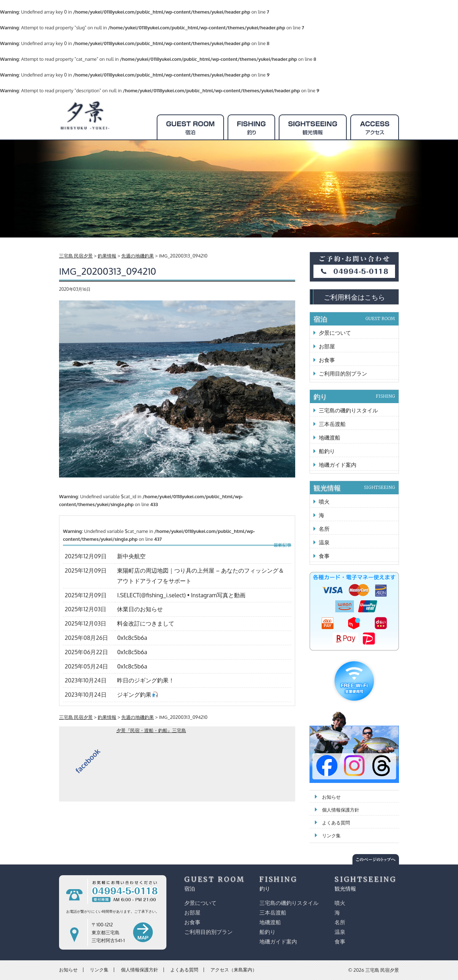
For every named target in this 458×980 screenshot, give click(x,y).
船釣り (327, 451)
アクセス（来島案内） (234, 970)
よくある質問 (336, 823)
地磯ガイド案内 (338, 465)
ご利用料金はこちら (354, 297)
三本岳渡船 (332, 424)
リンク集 (331, 836)
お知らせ (331, 797)
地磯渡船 (330, 438)
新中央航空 (131, 556)
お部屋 (327, 346)
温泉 (324, 542)
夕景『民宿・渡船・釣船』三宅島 (151, 730)
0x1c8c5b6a (132, 638)
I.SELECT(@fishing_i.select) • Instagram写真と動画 (181, 595)
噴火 (324, 502)
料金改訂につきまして (146, 623)
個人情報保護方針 (341, 810)
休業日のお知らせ (140, 609)
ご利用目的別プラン (343, 374)
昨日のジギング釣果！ (146, 680)
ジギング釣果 (137, 695)
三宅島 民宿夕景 (382, 970)
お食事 (327, 360)
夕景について (335, 333)
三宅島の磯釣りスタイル (348, 410)
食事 (324, 556)
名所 (324, 529)
